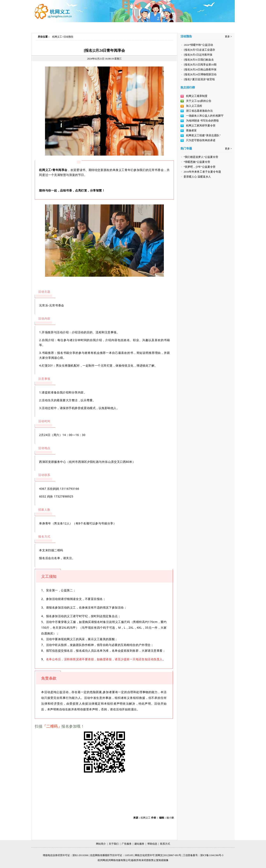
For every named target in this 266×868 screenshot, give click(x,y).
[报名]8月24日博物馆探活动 (200, 74)
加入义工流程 (194, 106)
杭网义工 (57, 37)
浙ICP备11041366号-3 (212, 855)
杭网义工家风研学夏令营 (201, 126)
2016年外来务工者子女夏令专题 (202, 172)
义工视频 (137, 26)
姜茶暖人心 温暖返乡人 (197, 177)
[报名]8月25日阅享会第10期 (200, 65)
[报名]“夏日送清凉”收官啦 (199, 79)
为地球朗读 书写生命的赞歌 (202, 121)
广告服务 (127, 844)
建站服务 (139, 844)
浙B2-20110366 (80, 855)
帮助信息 (152, 844)
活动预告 (68, 37)
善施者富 (191, 130)
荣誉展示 (217, 26)
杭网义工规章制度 (197, 96)
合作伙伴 (191, 26)
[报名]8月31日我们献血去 (199, 60)
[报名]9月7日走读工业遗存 (199, 50)
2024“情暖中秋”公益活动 (198, 45)
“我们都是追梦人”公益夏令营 (201, 157)
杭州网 (101, 860)
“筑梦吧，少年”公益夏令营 (199, 167)
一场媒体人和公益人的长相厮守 (205, 116)
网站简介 (101, 844)
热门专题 (110, 26)
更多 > (228, 37)
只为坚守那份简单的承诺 (201, 140)
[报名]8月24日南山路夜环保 (200, 69)
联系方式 (165, 844)
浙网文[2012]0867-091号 (168, 855)
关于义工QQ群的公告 (199, 101)
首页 (52, 26)
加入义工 (83, 26)
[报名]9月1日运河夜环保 (198, 55)
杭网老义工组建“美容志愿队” (203, 135)
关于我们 (114, 844)
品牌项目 (164, 26)
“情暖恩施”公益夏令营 (197, 162)
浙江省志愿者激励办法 (199, 111)
